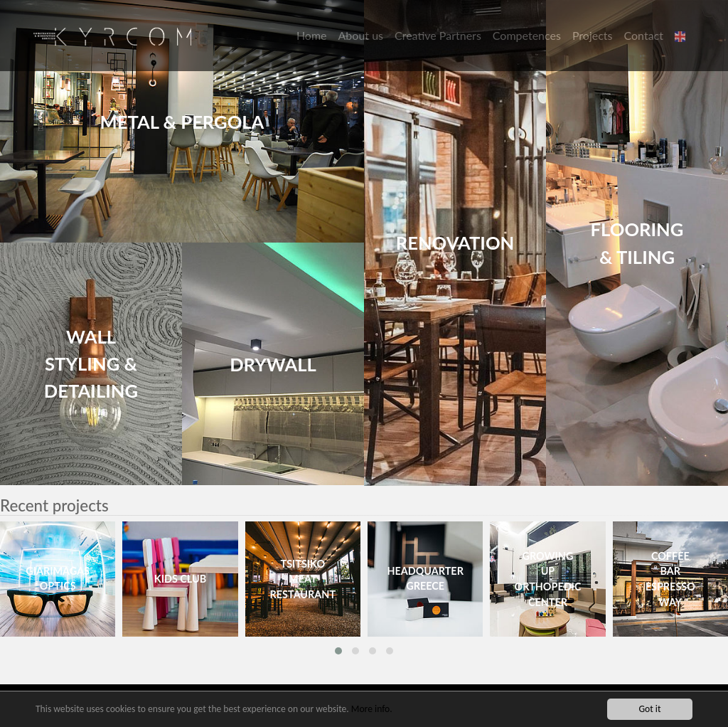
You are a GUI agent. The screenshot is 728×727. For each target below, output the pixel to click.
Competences (527, 35)
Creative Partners (438, 35)
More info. (372, 710)
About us (361, 35)
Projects (593, 35)
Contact (644, 35)
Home (312, 35)
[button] (682, 36)
